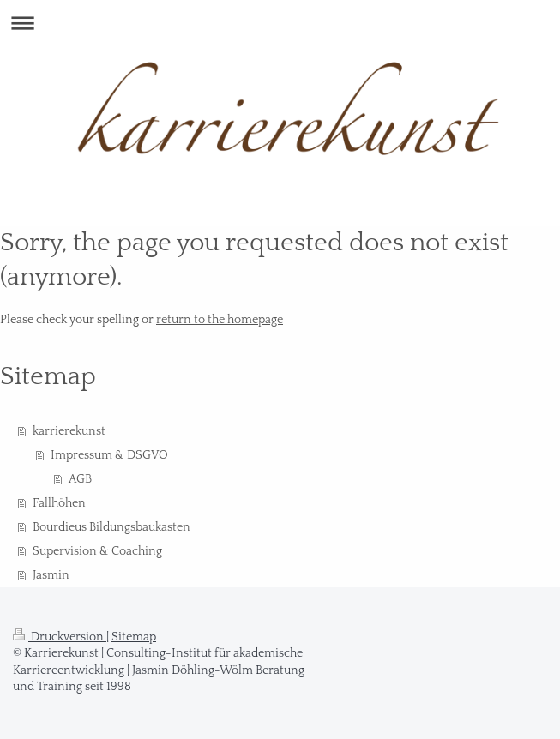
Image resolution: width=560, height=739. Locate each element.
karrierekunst (69, 431)
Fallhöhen (59, 503)
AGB (80, 479)
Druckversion (60, 637)
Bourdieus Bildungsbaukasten (111, 527)
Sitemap (134, 637)
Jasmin (51, 575)
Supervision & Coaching (97, 551)
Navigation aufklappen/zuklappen (280, 23)
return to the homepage (220, 320)
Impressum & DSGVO (109, 455)
